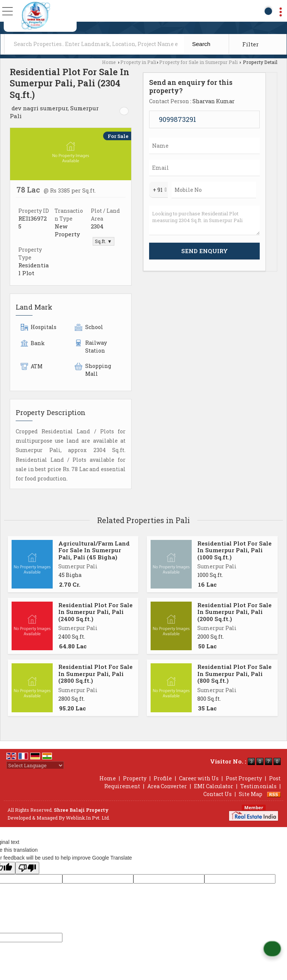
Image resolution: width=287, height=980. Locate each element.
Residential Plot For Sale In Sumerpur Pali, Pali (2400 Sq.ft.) (95, 612)
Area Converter (167, 786)
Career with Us (199, 778)
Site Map (251, 794)
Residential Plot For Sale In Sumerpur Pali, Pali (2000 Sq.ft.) (234, 612)
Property (135, 778)
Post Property (244, 778)
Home (109, 62)
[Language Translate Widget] (35, 765)
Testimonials (258, 786)
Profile (163, 778)
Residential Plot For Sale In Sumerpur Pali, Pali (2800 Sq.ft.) (95, 674)
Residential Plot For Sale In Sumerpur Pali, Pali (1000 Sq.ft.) (234, 550)
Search (201, 44)
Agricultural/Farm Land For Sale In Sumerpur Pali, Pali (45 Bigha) (94, 550)
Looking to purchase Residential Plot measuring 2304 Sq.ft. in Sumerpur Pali (204, 220)
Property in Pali (138, 62)
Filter (250, 44)
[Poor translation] (27, 868)
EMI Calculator (214, 786)
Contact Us (217, 794)
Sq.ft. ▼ (103, 241)
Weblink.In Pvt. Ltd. (88, 818)
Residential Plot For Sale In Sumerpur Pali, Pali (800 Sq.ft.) (234, 674)
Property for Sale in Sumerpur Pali (198, 62)
